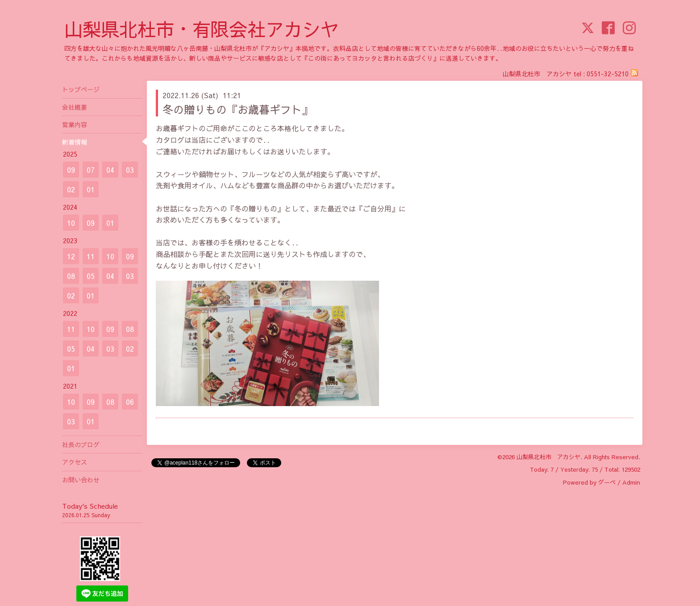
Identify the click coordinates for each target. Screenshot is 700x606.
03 (130, 170)
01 (91, 189)
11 (91, 256)
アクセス (75, 462)
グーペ (607, 482)
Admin (631, 482)
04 (110, 170)
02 (71, 189)
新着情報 (75, 142)
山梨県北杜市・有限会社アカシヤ (202, 29)
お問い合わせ (81, 480)
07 (91, 170)
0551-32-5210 (608, 74)
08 (71, 276)
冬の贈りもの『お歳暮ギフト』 (237, 109)
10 (71, 223)
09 (71, 170)
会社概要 (75, 107)
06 (130, 402)
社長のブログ (81, 444)
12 (71, 256)
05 (91, 276)
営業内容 (75, 125)
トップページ (81, 89)
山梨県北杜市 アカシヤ (548, 457)
